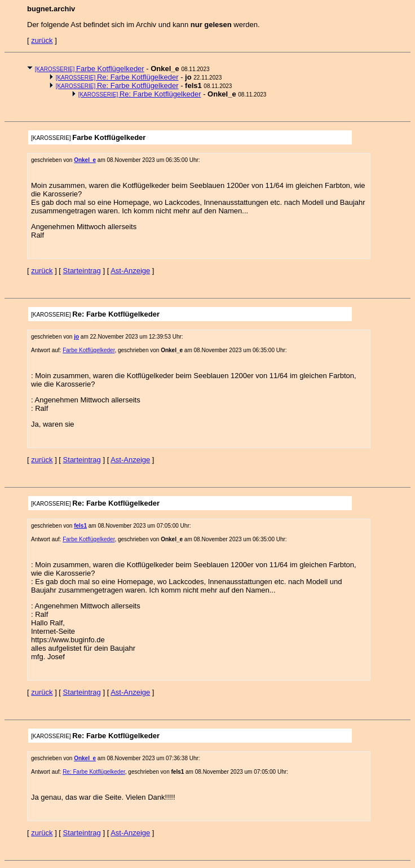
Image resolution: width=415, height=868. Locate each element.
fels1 (80, 526)
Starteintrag (82, 271)
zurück (42, 40)
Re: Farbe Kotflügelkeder (117, 77)
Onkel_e (85, 160)
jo (76, 337)
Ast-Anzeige (130, 271)
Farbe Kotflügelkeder (90, 69)
